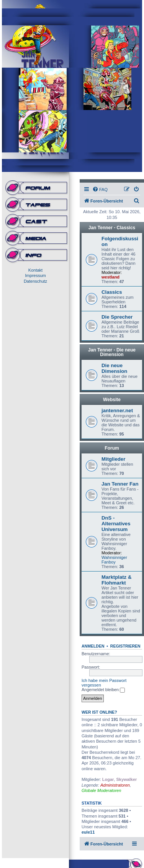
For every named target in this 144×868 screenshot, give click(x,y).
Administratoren (115, 785)
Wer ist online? (99, 712)
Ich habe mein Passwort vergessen (104, 683)
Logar (108, 779)
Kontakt (35, 270)
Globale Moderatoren (101, 790)
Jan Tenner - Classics (112, 228)
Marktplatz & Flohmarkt (116, 580)
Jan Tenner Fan (120, 484)
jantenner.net (117, 411)
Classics (112, 292)
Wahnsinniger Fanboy (114, 560)
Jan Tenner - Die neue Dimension (112, 352)
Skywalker (126, 779)
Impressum (35, 275)
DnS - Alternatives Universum (116, 524)
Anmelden (93, 646)
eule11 (88, 832)
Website (112, 400)
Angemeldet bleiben (103, 690)
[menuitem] (100, 189)
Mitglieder (113, 459)
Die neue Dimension (114, 368)
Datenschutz (35, 281)
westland (110, 277)
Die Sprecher (117, 317)
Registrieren (125, 646)
